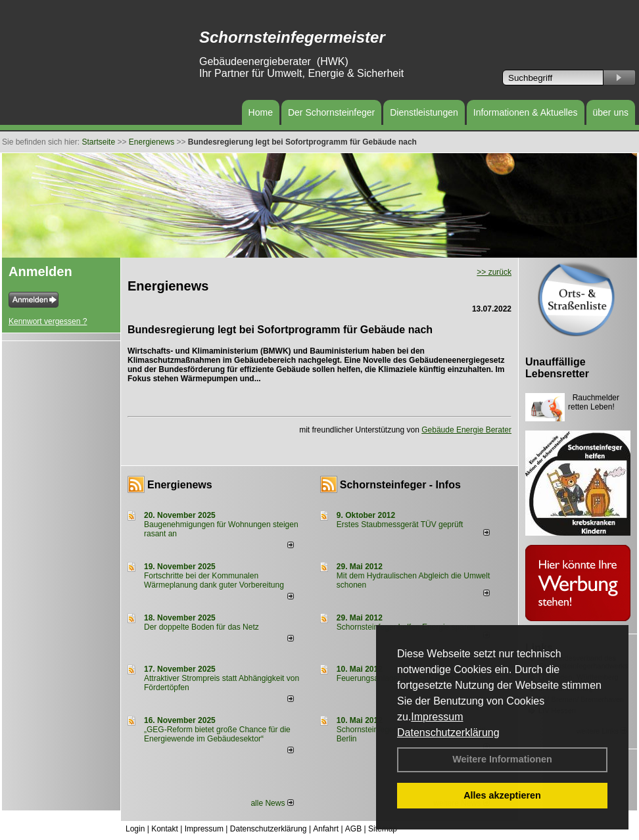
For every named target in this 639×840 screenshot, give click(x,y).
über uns (611, 112)
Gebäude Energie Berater (466, 430)
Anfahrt (326, 829)
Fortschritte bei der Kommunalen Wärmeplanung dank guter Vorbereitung (214, 580)
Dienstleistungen (424, 112)
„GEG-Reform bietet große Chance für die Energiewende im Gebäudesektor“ (217, 734)
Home (261, 112)
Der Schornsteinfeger (331, 112)
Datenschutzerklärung (448, 733)
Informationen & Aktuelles (526, 112)
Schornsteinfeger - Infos (400, 485)
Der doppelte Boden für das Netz (201, 627)
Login (135, 829)
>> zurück (494, 272)
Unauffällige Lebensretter (557, 368)
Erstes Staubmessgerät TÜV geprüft (400, 525)
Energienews (180, 485)
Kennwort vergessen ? (48, 321)
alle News (272, 803)
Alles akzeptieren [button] (502, 795)
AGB (353, 829)
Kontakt (165, 829)
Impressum (437, 717)
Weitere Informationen (502, 759)
